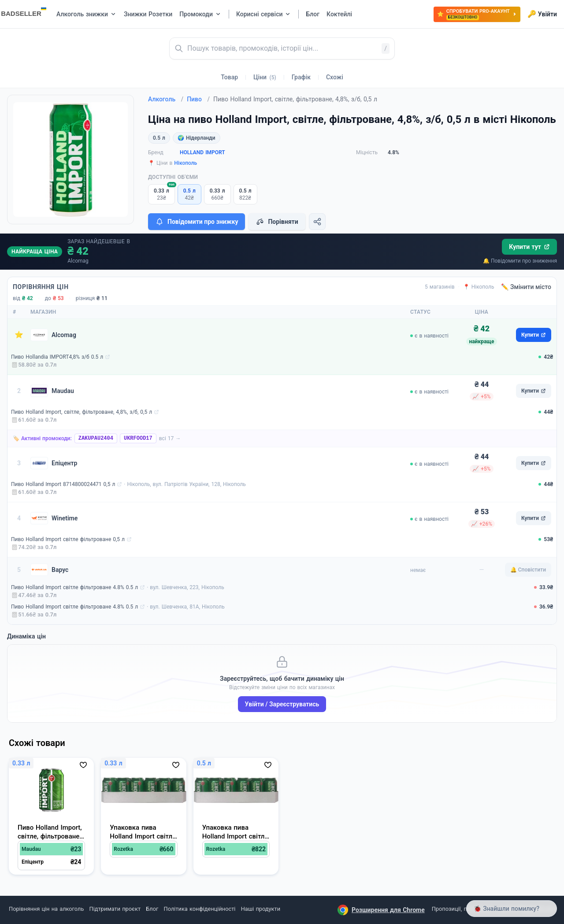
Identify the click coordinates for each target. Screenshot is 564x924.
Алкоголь (166, 99)
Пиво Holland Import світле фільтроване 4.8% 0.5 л (74, 587)
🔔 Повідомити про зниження (520, 261)
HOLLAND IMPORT (202, 152)
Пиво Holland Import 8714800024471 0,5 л (63, 484)
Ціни (265, 77)
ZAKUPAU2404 (96, 438)
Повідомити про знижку (197, 222)
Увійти (542, 14)
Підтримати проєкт (115, 909)
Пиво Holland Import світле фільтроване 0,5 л (68, 539)
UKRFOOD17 (138, 438)
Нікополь (186, 163)
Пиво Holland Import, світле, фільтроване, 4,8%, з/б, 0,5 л (82, 412)
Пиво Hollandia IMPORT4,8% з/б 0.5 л (57, 357)
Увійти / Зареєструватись (282, 704)
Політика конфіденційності (200, 909)
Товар (229, 77)
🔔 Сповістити (528, 570)
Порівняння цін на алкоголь (46, 909)
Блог (152, 909)
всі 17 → (170, 438)
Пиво (198, 99)
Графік (301, 77)
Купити (534, 335)
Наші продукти (261, 909)
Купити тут (529, 247)
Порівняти (277, 222)
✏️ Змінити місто (526, 287)
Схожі (335, 77)
